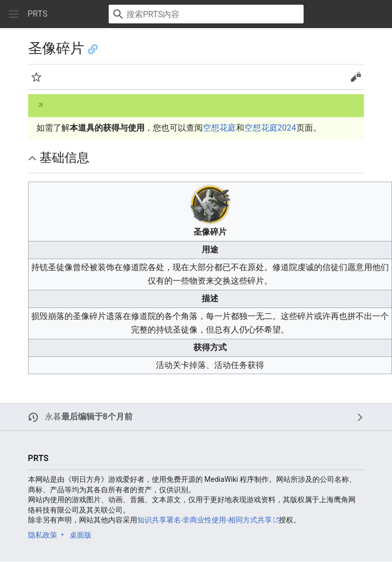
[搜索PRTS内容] (206, 14)
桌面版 (81, 535)
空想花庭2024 (270, 128)
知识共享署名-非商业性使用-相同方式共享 (205, 520)
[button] (14, 14)
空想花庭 (219, 128)
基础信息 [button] (64, 158)
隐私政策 (43, 535)
